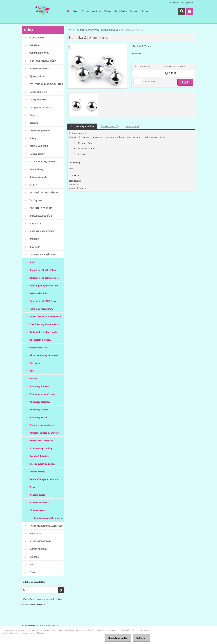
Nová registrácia (187, 3)
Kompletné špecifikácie (82, 126)
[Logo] (43, 11)
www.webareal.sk (50, 625)
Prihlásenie (174, 3)
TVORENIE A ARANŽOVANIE (87, 30)
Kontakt (145, 11)
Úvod (71, 30)
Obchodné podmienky (91, 11)
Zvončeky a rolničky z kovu (112, 30)
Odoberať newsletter (34, 582)
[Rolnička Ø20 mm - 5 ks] (97, 45)
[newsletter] (61, 590)
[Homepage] (68, 11)
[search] (182, 11)
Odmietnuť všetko (118, 638)
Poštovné (134, 11)
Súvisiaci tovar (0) (110, 126)
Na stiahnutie (132, 126)
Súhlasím (141, 638)
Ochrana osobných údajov (116, 11)
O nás (76, 11)
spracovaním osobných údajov (49, 599)
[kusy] (137, 82)
